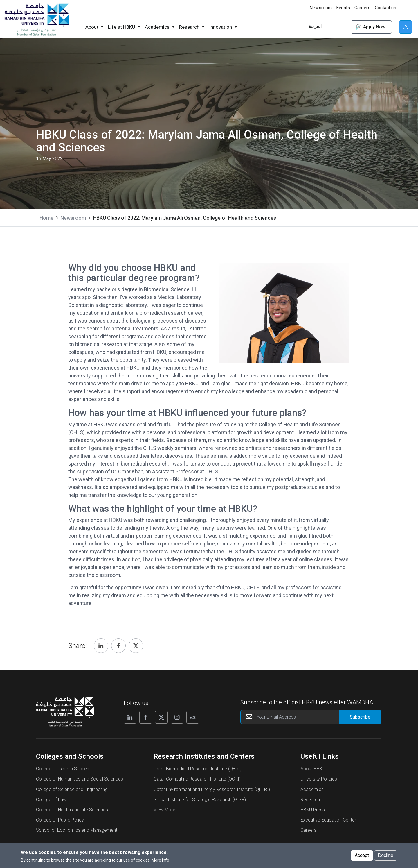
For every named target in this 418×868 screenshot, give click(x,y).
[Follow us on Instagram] (177, 717)
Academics (312, 789)
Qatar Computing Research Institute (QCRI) (197, 779)
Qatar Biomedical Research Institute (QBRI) (198, 769)
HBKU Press (313, 810)
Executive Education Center (328, 820)
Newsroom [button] (321, 8)
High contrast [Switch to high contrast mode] (405, 8)
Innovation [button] (220, 27)
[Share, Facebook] (118, 646)
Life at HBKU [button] (122, 27)
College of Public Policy (60, 820)
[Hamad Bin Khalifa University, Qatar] (36, 19)
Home (46, 218)
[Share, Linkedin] (101, 646)
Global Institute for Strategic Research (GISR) (200, 800)
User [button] (406, 27)
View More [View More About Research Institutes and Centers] (164, 810)
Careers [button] (362, 8)
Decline (386, 855)
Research (310, 800)
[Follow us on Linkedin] (130, 717)
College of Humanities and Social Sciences (80, 779)
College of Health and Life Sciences (72, 810)
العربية (315, 26)
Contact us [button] (385, 8)
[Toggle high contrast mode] (404, 8)
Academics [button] (157, 27)
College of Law (51, 800)
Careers (308, 830)
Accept (362, 855)
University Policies (319, 779)
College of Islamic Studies (63, 769)
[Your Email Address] (311, 717)
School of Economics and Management (77, 830)
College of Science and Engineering (72, 789)
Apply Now (370, 27)
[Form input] (360, 717)
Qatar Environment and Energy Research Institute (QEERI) (212, 789)
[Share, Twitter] (136, 646)
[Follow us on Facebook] (146, 717)
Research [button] (189, 27)
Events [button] (343, 8)
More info (160, 860)
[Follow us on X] (161, 717)
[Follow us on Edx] (193, 717)
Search (334, 27)
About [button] (92, 27)
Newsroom (73, 218)
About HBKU (313, 769)
